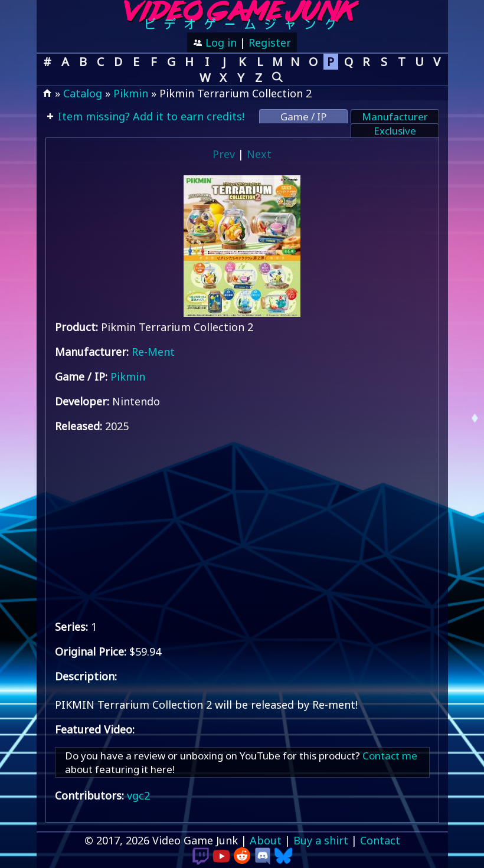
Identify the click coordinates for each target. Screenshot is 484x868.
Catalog (83, 93)
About (266, 840)
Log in (220, 42)
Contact (380, 840)
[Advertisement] (242, 526)
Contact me (390, 756)
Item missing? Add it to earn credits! (150, 116)
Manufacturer (395, 117)
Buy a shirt (321, 840)
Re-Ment (153, 352)
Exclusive (395, 131)
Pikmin (131, 93)
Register (270, 42)
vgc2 (138, 795)
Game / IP (303, 117)
